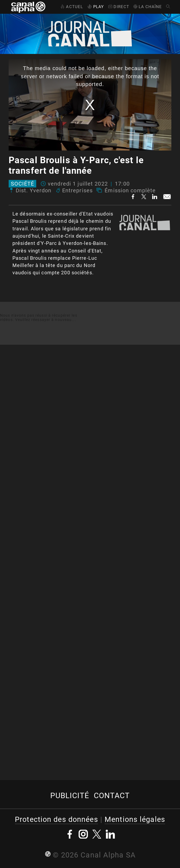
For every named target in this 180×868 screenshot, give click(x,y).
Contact (112, 796)
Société (22, 184)
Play (95, 7)
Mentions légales (135, 819)
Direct (118, 7)
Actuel (71, 7)
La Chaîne (147, 7)
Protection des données (56, 819)
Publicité (70, 796)
